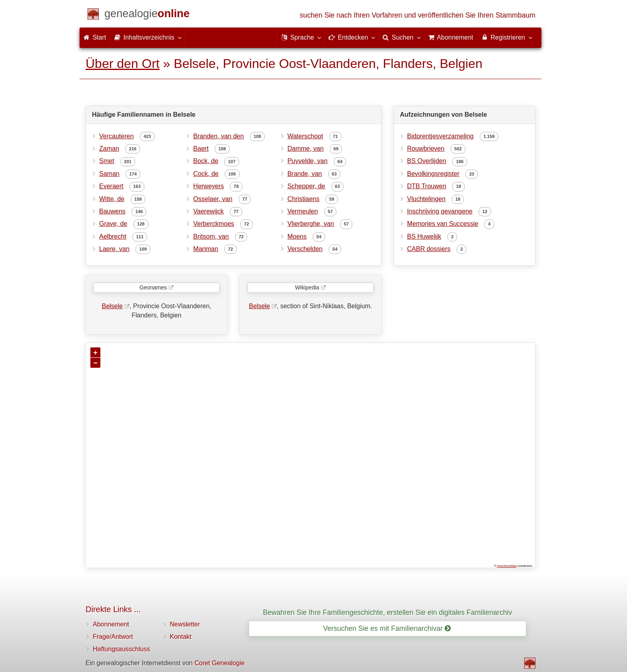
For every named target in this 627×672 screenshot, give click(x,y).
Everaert (111, 186)
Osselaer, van (213, 199)
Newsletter (185, 624)
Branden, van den (218, 136)
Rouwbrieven (426, 149)
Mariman (206, 249)
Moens (297, 236)
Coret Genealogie (219, 663)
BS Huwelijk (424, 236)
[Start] (147, 15)
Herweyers (208, 186)
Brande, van (305, 174)
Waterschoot (305, 136)
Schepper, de (306, 186)
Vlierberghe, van (311, 224)
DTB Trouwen (427, 186)
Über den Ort (123, 64)
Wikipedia (307, 287)
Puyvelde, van (308, 161)
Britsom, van (211, 236)
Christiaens (304, 199)
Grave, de (113, 224)
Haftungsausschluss (121, 649)
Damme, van (306, 149)
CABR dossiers (429, 249)
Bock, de (206, 161)
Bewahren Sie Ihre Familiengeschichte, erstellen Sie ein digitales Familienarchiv (388, 612)
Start (95, 37)
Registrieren (506, 37)
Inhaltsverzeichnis (148, 37)
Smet (107, 161)
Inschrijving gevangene (440, 211)
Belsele (112, 306)
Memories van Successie (443, 224)
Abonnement (111, 624)
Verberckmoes (214, 224)
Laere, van (114, 249)
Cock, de (206, 174)
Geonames (153, 287)
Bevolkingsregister (433, 174)
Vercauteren (116, 136)
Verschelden (305, 249)
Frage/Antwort (113, 637)
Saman (109, 174)
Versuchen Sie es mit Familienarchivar (387, 628)
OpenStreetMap (507, 566)
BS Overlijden (427, 161)
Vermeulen (303, 211)
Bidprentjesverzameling (440, 136)
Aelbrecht (113, 236)
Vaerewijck (208, 211)
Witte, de (112, 199)
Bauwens (112, 211)
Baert (201, 149)
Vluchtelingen (426, 199)
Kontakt (181, 637)
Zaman (109, 149)
